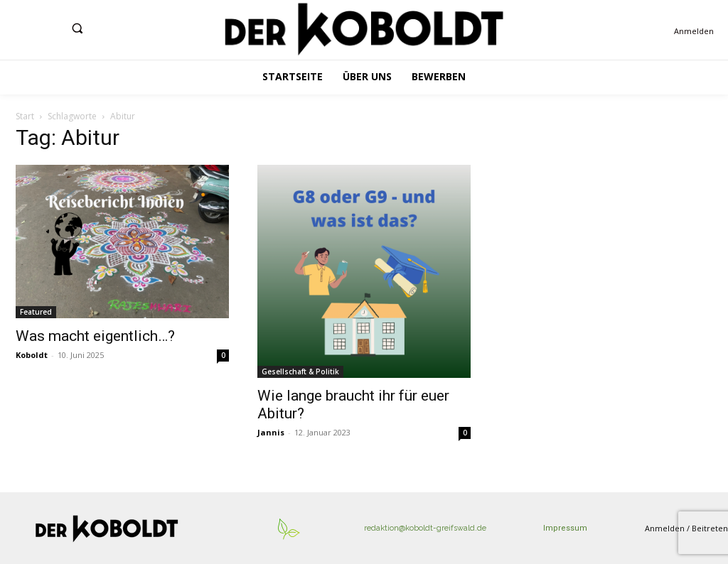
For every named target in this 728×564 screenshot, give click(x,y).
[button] (77, 28)
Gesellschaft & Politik (300, 372)
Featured (36, 312)
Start (25, 116)
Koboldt (32, 355)
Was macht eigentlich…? (95, 336)
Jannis (271, 432)
